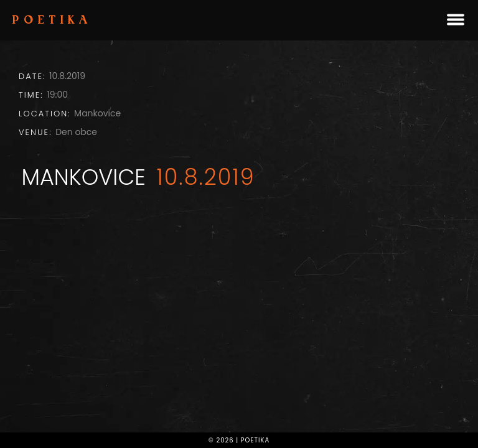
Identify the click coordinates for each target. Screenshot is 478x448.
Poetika (52, 21)
